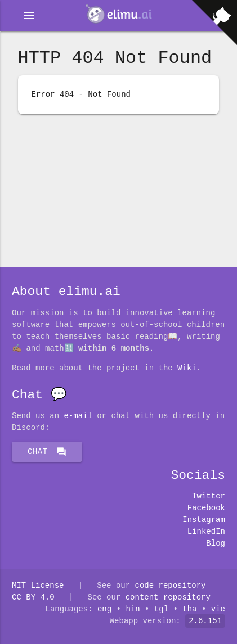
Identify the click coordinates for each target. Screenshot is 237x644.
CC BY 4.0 (33, 598)
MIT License (38, 586)
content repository (168, 598)
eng (104, 609)
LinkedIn (206, 532)
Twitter (209, 496)
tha (189, 609)
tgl (161, 609)
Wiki (187, 368)
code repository (170, 586)
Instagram (204, 520)
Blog (216, 544)
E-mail (78, 416)
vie (218, 609)
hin (133, 609)
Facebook (206, 508)
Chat (47, 452)
